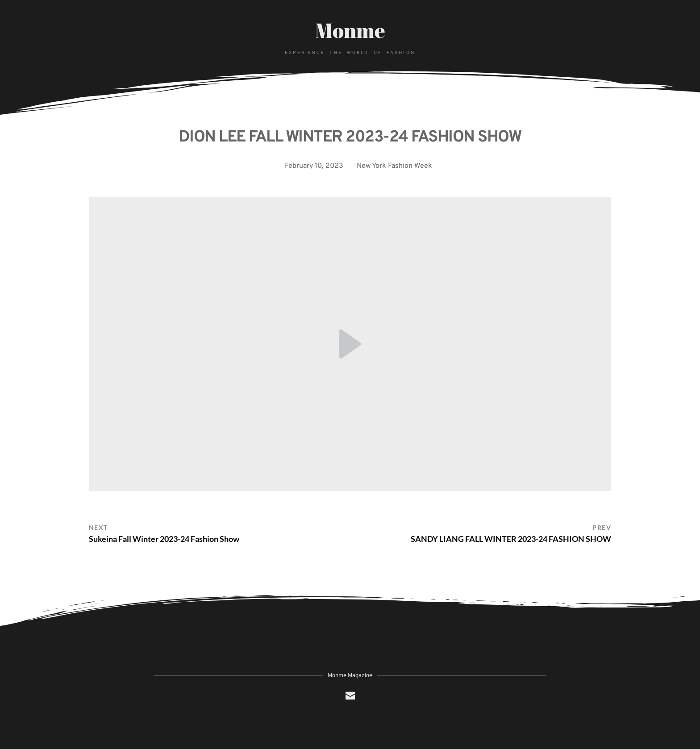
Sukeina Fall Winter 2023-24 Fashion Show (164, 539)
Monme (350, 30)
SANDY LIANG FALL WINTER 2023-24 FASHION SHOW (511, 539)
